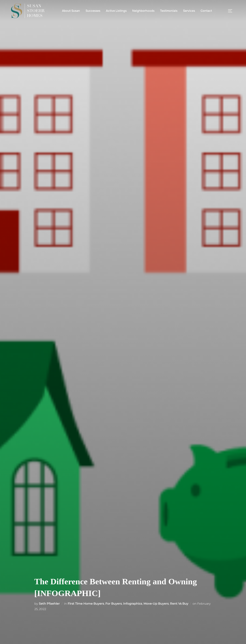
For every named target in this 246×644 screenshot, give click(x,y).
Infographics (133, 604)
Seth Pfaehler (49, 604)
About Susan (71, 11)
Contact (206, 11)
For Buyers (114, 604)
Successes (93, 11)
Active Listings (116, 11)
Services (189, 11)
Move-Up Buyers (156, 604)
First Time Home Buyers (86, 604)
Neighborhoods (143, 11)
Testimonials (169, 11)
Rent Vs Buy (179, 604)
